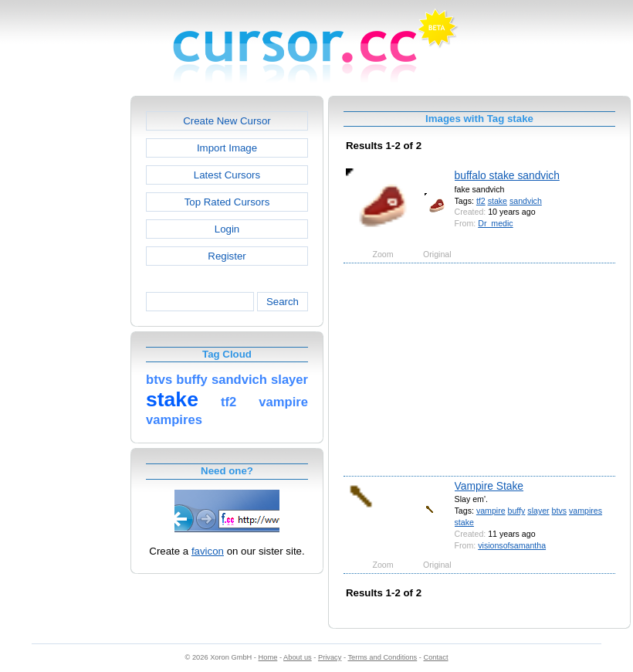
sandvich (526, 201)
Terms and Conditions (382, 657)
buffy (517, 511)
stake (498, 201)
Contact (436, 657)
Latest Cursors (227, 175)
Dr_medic (495, 223)
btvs (559, 511)
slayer (538, 511)
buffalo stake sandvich (507, 175)
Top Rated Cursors (227, 202)
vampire (491, 511)
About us (298, 657)
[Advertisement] (64, 328)
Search (283, 302)
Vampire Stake (489, 486)
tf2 (481, 201)
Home (268, 657)
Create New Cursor (227, 121)
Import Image (227, 148)
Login (227, 229)
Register (227, 256)
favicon (208, 551)
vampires (586, 511)
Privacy (330, 657)
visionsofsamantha (512, 545)
